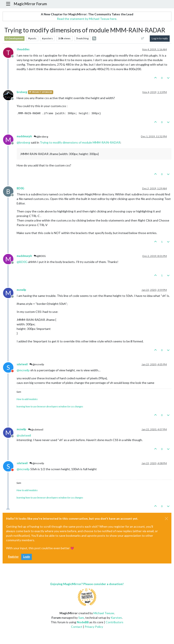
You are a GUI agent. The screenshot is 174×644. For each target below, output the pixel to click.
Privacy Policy (94, 627)
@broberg (41, 137)
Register (13, 557)
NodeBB (83, 622)
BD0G (20, 188)
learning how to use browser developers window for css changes (50, 406)
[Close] (166, 519)
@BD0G (40, 256)
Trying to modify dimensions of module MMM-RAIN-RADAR (80, 142)
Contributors (114, 622)
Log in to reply (160, 38)
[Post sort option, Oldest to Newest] (143, 38)
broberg (22, 92)
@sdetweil (36, 430)
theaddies (23, 49)
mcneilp (21, 290)
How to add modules (27, 399)
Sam (81, 618)
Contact (77, 627)
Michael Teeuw (104, 613)
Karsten (116, 618)
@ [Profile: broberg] (23, 142)
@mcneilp (37, 364)
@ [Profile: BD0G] (22, 262)
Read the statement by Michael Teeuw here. (87, 19)
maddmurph (24, 136)
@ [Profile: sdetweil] (24, 435)
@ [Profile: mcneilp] (23, 370)
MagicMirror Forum (30, 4)
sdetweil (22, 364)
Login (27, 557)
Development (14, 39)
